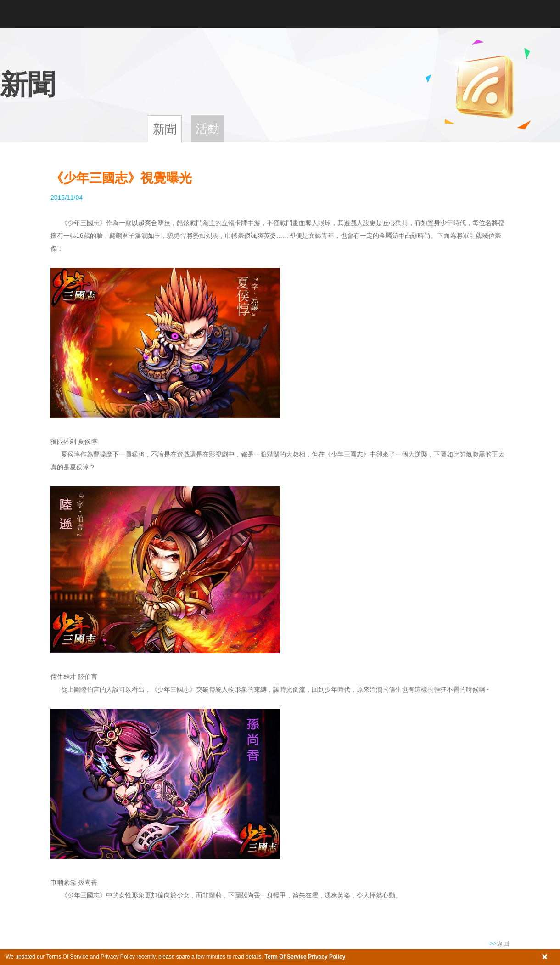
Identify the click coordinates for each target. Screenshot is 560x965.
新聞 (165, 129)
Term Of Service (285, 957)
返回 (499, 944)
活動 (207, 129)
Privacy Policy (327, 957)
